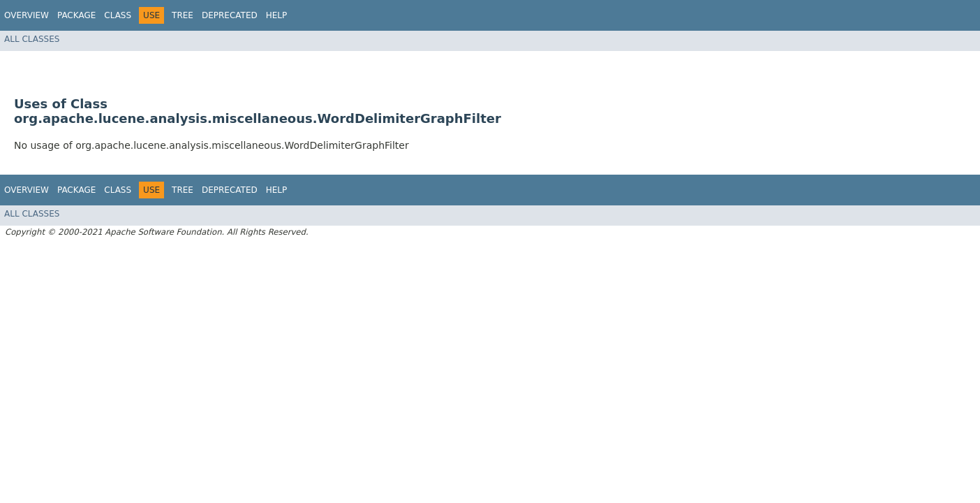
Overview (27, 15)
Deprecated (230, 15)
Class (118, 15)
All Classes (32, 39)
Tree (183, 15)
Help (277, 15)
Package (76, 15)
